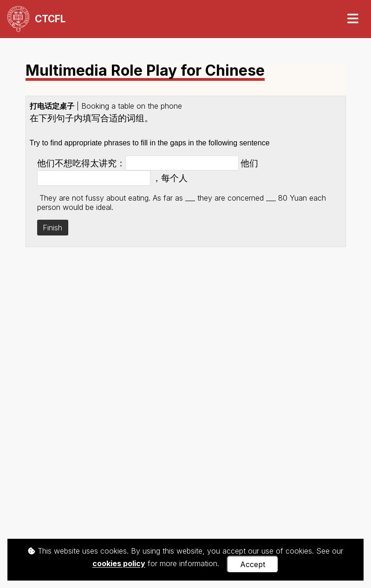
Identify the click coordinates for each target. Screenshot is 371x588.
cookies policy (119, 564)
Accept (253, 564)
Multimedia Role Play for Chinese (145, 71)
